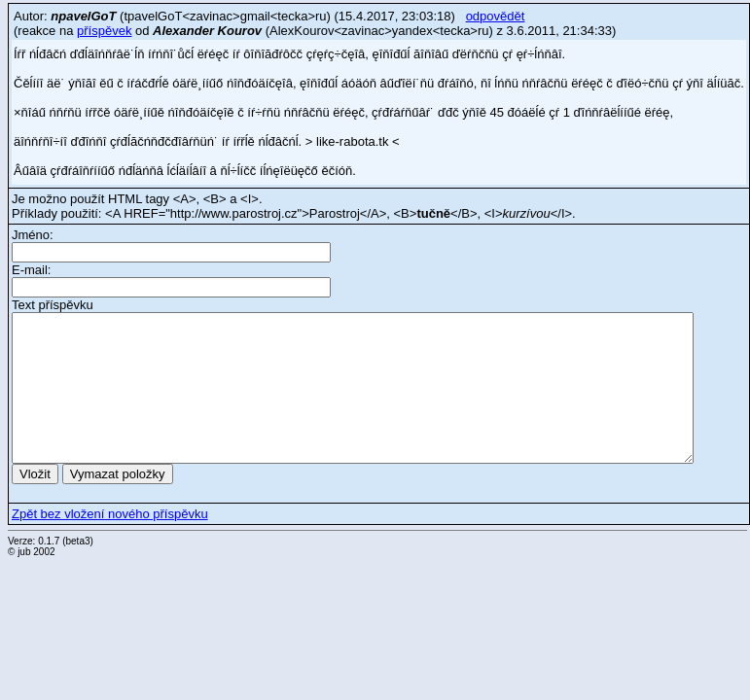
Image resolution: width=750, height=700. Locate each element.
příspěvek (104, 31)
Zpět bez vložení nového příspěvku (110, 514)
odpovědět (496, 16)
